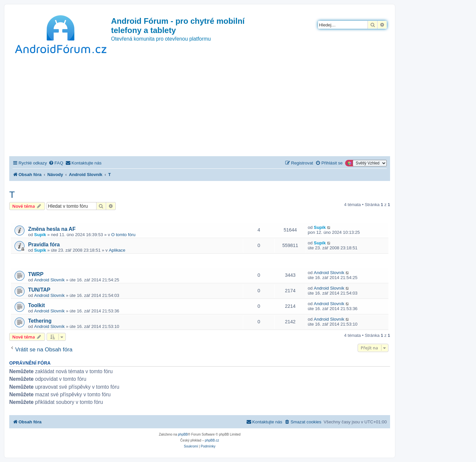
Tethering (40, 321)
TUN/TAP (39, 290)
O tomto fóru (123, 235)
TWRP (36, 274)
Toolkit (37, 305)
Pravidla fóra (44, 245)
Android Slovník (49, 280)
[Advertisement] (200, 107)
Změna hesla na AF (52, 229)
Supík (40, 235)
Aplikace (117, 250)
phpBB (183, 434)
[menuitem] (56, 163)
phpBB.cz (212, 440)
